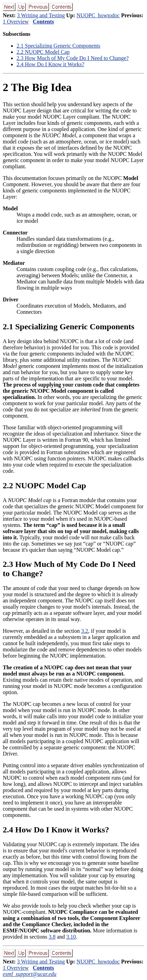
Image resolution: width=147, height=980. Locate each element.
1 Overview (16, 22)
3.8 (52, 937)
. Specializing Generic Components (58, 46)
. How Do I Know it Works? (50, 64)
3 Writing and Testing (41, 15)
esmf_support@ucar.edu (30, 974)
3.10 (71, 937)
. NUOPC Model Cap (43, 52)
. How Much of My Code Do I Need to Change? (73, 58)
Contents (43, 22)
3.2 (85, 631)
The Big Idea (37, 87)
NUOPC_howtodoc (98, 15)
